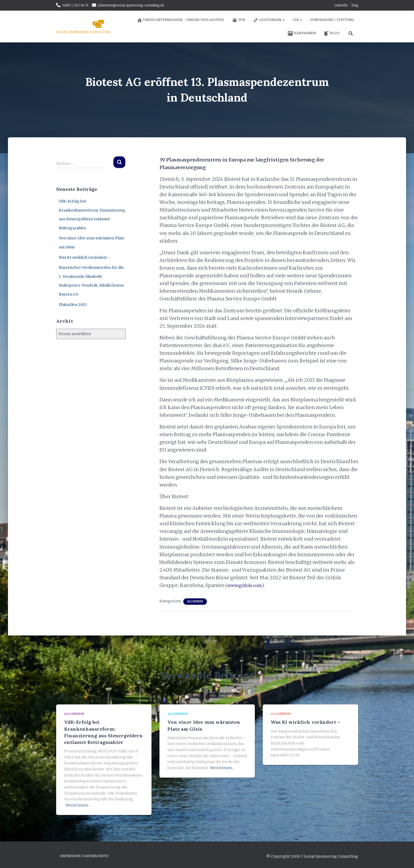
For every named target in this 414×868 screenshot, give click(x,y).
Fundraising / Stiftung (332, 20)
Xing (355, 5)
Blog (332, 33)
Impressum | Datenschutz (84, 856)
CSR (297, 20)
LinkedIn (341, 5)
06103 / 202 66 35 (75, 5)
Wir (239, 20)
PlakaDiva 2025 (73, 305)
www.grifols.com (246, 585)
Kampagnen (302, 33)
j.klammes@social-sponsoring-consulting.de (131, 5)
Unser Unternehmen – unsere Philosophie (181, 20)
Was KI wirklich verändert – (85, 257)
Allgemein (195, 601)
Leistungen (269, 20)
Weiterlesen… (78, 805)
